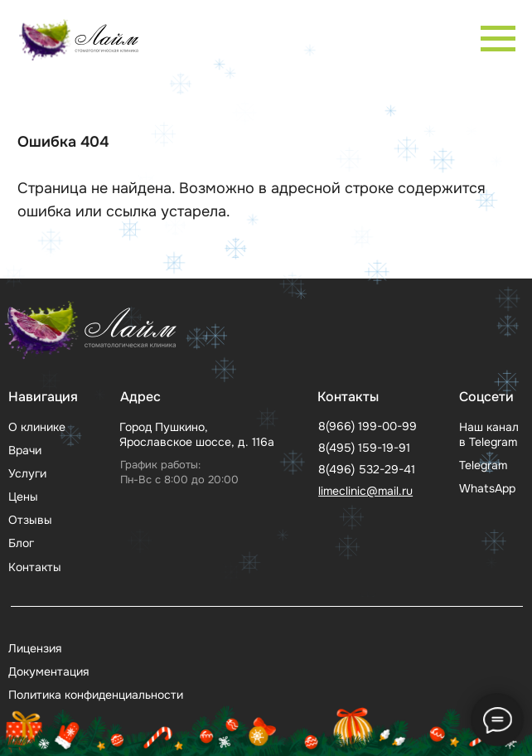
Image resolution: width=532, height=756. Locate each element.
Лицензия (35, 648)
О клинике (37, 427)
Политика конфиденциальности (96, 695)
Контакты (35, 567)
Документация (48, 671)
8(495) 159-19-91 (364, 448)
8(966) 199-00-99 (368, 426)
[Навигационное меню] (498, 39)
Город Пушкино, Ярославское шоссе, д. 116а (197, 434)
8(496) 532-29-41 (367, 469)
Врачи (25, 450)
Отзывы (30, 520)
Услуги (27, 473)
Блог (21, 543)
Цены (23, 497)
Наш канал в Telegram (489, 434)
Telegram (483, 465)
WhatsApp (487, 488)
